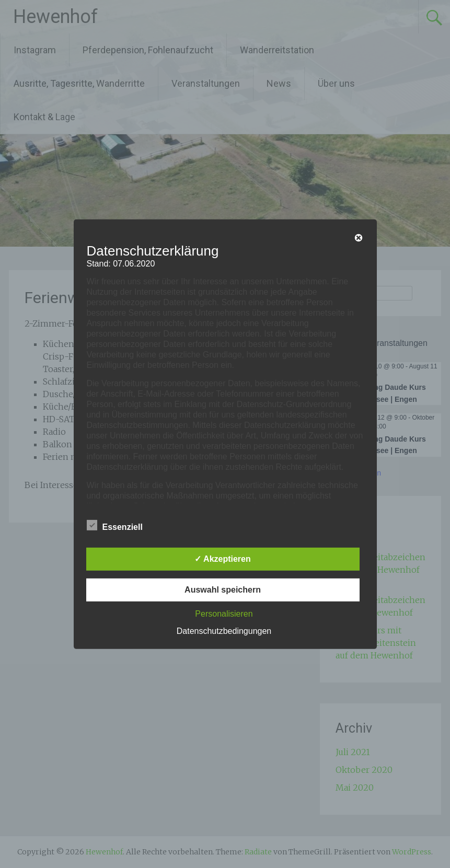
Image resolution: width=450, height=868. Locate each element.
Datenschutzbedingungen (224, 631)
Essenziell (115, 525)
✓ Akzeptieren (223, 559)
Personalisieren (224, 614)
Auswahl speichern (223, 590)
